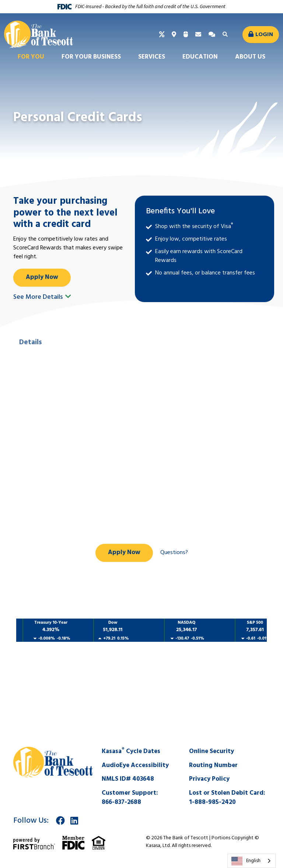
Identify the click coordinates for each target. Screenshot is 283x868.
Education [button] (200, 57)
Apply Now (42, 277)
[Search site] (226, 35)
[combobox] (251, 861)
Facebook (60, 820)
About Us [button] (250, 57)
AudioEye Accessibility (135, 765)
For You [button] (31, 57)
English (246, 861)
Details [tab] (30, 370)
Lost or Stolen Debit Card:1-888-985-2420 (227, 798)
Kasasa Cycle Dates (131, 751)
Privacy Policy (209, 779)
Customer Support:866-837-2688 (130, 798)
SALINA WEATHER (141, 710)
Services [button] (152, 57)
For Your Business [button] (91, 57)
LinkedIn (74, 820)
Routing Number (213, 765)
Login (264, 35)
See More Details (42, 297)
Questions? (174, 553)
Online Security (212, 751)
